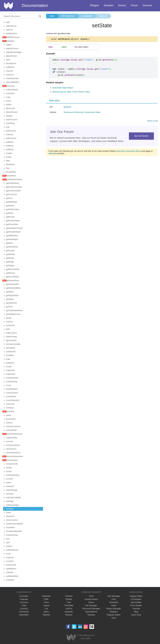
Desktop (91, 615)
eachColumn (12, 120)
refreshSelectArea (14, 434)
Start (52, 16)
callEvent (10, 67)
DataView (46, 596)
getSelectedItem (13, 288)
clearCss (10, 75)
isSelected (11, 352)
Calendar (24, 599)
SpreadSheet (91, 612)
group (9, 318)
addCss (10, 30)
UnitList (69, 609)
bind (8, 60)
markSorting (12, 381)
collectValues (12, 90)
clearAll (9, 71)
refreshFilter (11, 430)
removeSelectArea (14, 456)
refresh (9, 423)
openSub (10, 411)
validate (10, 572)
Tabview (46, 615)
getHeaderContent (14, 228)
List (46, 609)
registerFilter (12, 438)
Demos (122, 5)
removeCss (11, 449)
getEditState (12, 202)
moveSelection (13, 400)
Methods (103, 16)
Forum (134, 5)
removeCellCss (13, 445)
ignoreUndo (11, 340)
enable (9, 153)
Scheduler (114, 602)
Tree (69, 602)
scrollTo (10, 479)
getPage (10, 262)
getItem (9, 243)
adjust (9, 45)
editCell (9, 134)
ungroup (10, 557)
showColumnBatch (15, 524)
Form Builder (136, 605)
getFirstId (10, 217)
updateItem (11, 569)
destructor (11, 108)
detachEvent (12, 112)
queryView (11, 419)
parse (9, 415)
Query (91, 602)
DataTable (24, 615)
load (8, 359)
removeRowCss (13, 453)
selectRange (12, 490)
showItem (10, 527)
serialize (10, 494)
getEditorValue (13, 209)
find (8, 168)
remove (9, 441)
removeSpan (12, 460)
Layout (46, 605)
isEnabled (11, 348)
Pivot (91, 596)
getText (9, 307)
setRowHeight (12, 505)
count (9, 101)
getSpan (10, 292)
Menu (46, 612)
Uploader (69, 612)
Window (69, 615)
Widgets (95, 5)
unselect (10, 561)
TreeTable (69, 605)
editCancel (11, 131)
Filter (46, 599)
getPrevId (10, 273)
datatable (53, 154)
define (9, 105)
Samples (108, 5)
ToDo (114, 618)
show (8, 512)
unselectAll (11, 565)
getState (10, 299)
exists (9, 157)
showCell (10, 516)
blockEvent (11, 63)
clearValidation (13, 82)
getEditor (10, 206)
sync (8, 542)
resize (9, 471)
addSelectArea (13, 37)
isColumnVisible (13, 344)
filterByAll (10, 164)
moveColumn (12, 393)
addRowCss (12, 33)
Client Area (136, 615)
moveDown (11, 396)
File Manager (91, 605)
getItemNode (12, 247)
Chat (114, 599)
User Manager (114, 596)
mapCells (10, 370)
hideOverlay (11, 337)
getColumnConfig (14, 187)
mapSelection (12, 378)
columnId (10, 93)
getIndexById (12, 239)
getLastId (10, 251)
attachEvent (11, 56)
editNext (10, 142)
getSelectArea (12, 280)
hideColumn (11, 333)
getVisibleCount (13, 314)
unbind (9, 546)
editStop (10, 149)
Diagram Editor (114, 615)
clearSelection (12, 78)
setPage (10, 501)
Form (46, 602)
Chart (24, 605)
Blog (136, 612)
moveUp (10, 408)
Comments (24, 612)
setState (10, 509)
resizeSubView (13, 475)
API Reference (68, 16)
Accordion (24, 596)
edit (8, 127)
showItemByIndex (14, 531)
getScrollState (12, 277)
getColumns (11, 194)
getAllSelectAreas (14, 179)
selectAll (10, 486)
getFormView (12, 224)
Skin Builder (136, 602)
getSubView (11, 303)
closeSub (10, 86)
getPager (10, 265)
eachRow (10, 123)
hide (8, 329)
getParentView (13, 269)
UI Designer (136, 599)
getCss (9, 198)
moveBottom (12, 389)
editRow (10, 146)
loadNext (10, 363)
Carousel (24, 602)
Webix (71, 637)
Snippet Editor (136, 596)
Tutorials (136, 609)
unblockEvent (12, 550)
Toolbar (69, 599)
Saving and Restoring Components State (82, 113)
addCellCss (11, 26)
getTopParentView (14, 310)
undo (8, 554)
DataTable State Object (63, 88)
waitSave (10, 580)
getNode (10, 258)
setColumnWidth (14, 498)
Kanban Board (91, 599)
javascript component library (129, 151)
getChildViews (12, 183)
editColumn (11, 138)
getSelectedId (12, 284)
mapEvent (11, 374)
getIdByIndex (12, 236)
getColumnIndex (14, 191)
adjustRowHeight (14, 52)
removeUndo (12, 464)
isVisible (10, 355)
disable (9, 116)
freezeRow (11, 176)
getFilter (10, 213)
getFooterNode (13, 221)
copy (8, 97)
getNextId (10, 254)
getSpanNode (12, 295)
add (8, 22)
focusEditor (11, 172)
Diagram (114, 612)
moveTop (10, 404)
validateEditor (12, 576)
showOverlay (12, 535)
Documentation (35, 5)
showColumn (12, 520)
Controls (24, 609)
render (9, 468)
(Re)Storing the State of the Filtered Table (71, 92)
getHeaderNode (13, 232)
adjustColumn (12, 48)
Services (147, 5)
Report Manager (114, 609)
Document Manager (91, 609)
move (9, 385)
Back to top (153, 121)
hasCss (9, 322)
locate (9, 367)
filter (8, 161)
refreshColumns (13, 426)
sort (8, 539)
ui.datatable (87, 16)
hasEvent (10, 325)
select (9, 483)
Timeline (69, 596)
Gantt (114, 605)
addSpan (10, 41)
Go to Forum (141, 136)
